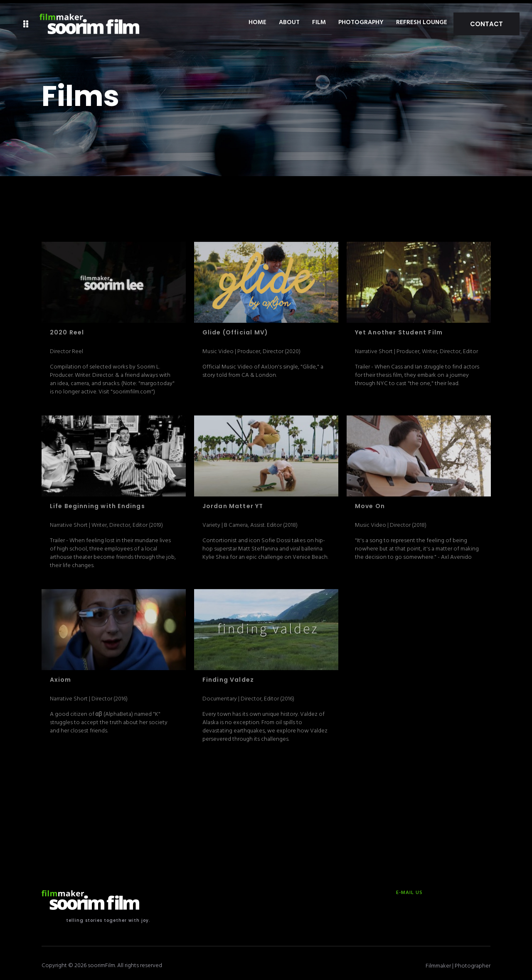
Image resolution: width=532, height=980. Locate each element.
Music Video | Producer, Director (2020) (251, 348)
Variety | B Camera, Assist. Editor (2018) (250, 522)
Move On (370, 503)
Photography (382, 23)
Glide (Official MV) (235, 329)
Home (279, 23)
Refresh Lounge (443, 23)
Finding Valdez (228, 677)
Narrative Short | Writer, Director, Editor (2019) (106, 522)
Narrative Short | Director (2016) (89, 695)
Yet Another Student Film (399, 329)
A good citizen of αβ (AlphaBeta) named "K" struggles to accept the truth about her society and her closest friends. (109, 719)
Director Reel (66, 348)
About (310, 23)
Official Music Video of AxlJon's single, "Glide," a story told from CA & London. (263, 367)
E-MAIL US (409, 889)
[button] (26, 23)
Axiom (61, 677)
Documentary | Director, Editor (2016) (248, 695)
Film (340, 23)
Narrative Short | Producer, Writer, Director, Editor (416, 348)
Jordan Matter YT (233, 503)
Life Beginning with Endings (97, 503)
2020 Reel (67, 329)
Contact (497, 22)
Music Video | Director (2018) (391, 522)
